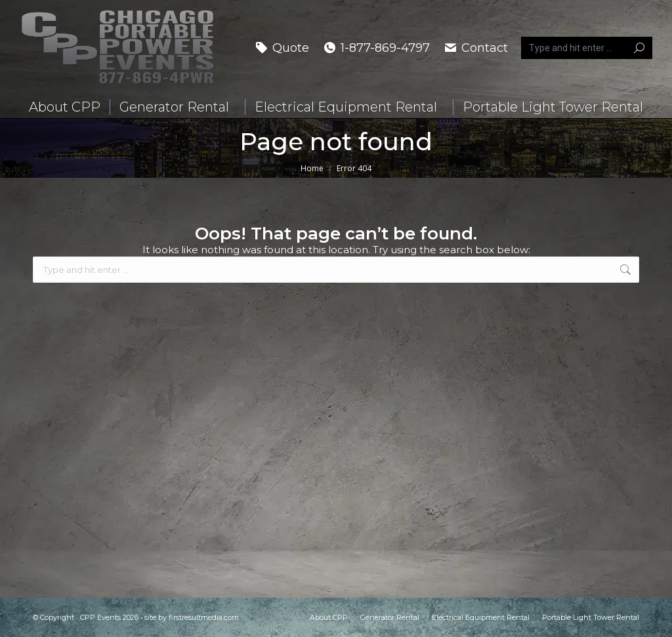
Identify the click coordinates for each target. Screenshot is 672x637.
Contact (475, 48)
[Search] (587, 48)
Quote (282, 48)
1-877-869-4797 (376, 48)
